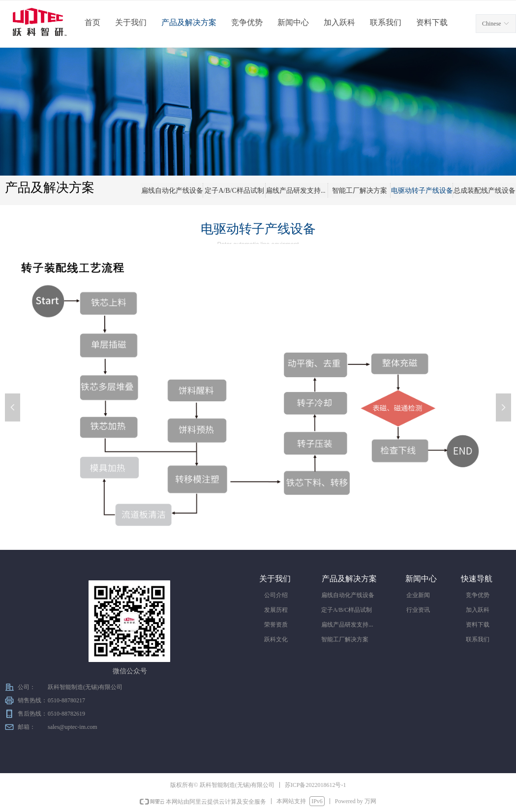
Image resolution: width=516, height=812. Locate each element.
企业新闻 (418, 595)
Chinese (492, 24)
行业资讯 (418, 610)
